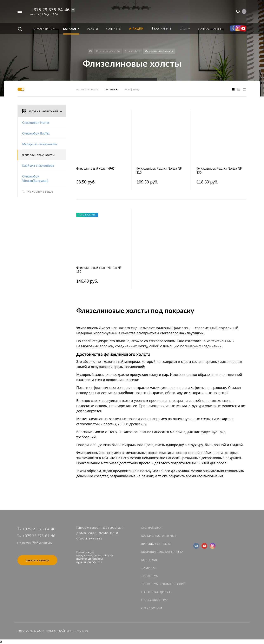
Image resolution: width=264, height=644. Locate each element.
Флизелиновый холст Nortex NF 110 (159, 170)
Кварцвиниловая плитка (162, 552)
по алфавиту (131, 89)
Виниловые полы (156, 544)
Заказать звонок (37, 560)
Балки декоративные (159, 536)
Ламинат (149, 568)
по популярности (87, 89)
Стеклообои (152, 608)
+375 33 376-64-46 (39, 536)
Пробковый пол (155, 600)
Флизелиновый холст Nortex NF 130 (219, 170)
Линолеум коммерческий (163, 584)
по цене (110, 89)
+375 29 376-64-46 (50, 9)
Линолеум (150, 576)
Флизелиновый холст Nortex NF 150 (99, 270)
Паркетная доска (156, 592)
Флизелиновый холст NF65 (95, 168)
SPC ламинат (152, 528)
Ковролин (150, 560)
